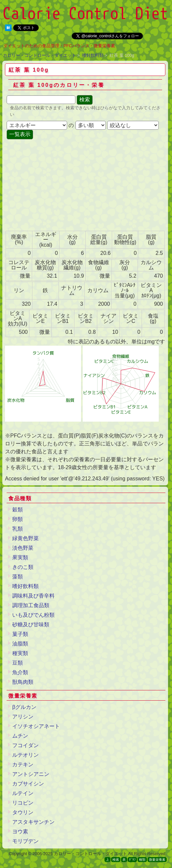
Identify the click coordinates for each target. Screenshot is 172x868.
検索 (116, 860)
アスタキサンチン (33, 822)
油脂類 (20, 644)
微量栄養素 (157, 860)
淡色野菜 (23, 548)
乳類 (18, 529)
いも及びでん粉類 (33, 615)
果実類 (20, 557)
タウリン (23, 812)
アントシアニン (31, 774)
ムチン (20, 736)
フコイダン (25, 745)
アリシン (23, 717)
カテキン (23, 764)
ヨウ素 (20, 832)
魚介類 (20, 672)
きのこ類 (23, 567)
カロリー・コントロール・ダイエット (40, 55)
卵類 (18, 519)
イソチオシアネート (36, 726)
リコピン (23, 803)
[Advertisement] (58, 186)
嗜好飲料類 (93, 55)
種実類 (20, 653)
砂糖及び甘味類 (31, 625)
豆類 (18, 663)
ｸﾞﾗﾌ (132, 860)
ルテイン (23, 793)
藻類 (18, 577)
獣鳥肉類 (23, 682)
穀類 (18, 510)
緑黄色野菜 (25, 538)
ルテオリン (25, 755)
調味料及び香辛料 (33, 596)
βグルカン (24, 707)
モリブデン (25, 841)
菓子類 (20, 634)
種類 (142, 860)
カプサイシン (28, 784)
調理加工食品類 (31, 605)
